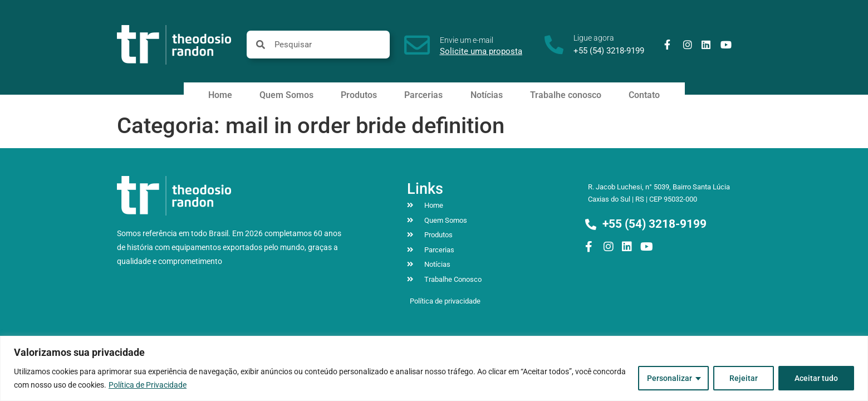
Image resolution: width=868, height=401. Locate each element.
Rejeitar (744, 378)
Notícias (487, 95)
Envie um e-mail (467, 40)
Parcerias (423, 95)
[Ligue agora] (554, 45)
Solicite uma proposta (481, 51)
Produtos (359, 95)
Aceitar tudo (816, 378)
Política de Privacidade (148, 385)
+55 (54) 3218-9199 (609, 51)
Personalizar (670, 378)
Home (220, 95)
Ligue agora (594, 38)
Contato (644, 95)
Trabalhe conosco (566, 95)
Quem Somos (286, 95)
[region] (434, 368)
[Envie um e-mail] (417, 45)
